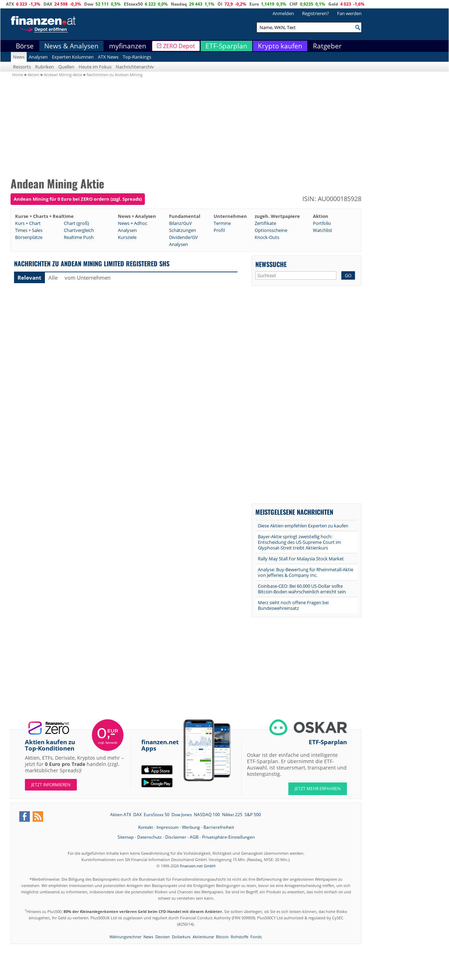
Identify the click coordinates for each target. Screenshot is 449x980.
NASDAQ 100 (207, 815)
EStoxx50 (133, 4)
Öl (220, 4)
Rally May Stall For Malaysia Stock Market (301, 559)
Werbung (191, 827)
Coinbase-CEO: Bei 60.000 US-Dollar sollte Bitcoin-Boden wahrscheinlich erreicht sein (302, 589)
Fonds (256, 937)
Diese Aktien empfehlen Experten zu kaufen (303, 526)
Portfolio (322, 223)
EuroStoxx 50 (157, 815)
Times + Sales (29, 230)
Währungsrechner (125, 937)
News (19, 57)
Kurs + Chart (28, 223)
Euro (254, 4)
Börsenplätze (29, 237)
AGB (194, 837)
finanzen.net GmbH (198, 866)
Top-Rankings (137, 57)
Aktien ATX (121, 815)
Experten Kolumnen (73, 57)
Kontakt (146, 827)
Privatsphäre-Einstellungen (228, 837)
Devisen (163, 937)
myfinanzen (128, 46)
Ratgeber (327, 46)
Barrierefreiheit (219, 827)
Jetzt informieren (51, 785)
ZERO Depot (179, 46)
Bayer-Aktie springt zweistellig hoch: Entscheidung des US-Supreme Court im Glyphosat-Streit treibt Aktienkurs (299, 542)
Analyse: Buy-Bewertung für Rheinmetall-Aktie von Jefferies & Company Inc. (306, 572)
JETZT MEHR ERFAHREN (318, 789)
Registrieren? (316, 13)
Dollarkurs (181, 937)
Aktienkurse (203, 937)
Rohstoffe (240, 937)
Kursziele (127, 237)
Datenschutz (149, 837)
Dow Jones (182, 815)
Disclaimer (176, 837)
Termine (222, 223)
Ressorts (22, 67)
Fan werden (349, 13)
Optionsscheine (271, 230)
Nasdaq (179, 4)
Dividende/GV (183, 237)
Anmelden (283, 13)
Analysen (38, 57)
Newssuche (271, 264)
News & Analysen (71, 46)
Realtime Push (79, 237)
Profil (219, 230)
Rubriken (45, 67)
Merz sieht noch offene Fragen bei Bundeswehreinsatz (293, 605)
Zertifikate (265, 223)
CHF (294, 4)
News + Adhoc (133, 223)
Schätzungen (183, 230)
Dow (89, 4)
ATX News (108, 57)
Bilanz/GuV (180, 223)
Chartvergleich (79, 230)
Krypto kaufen (280, 46)
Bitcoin (222, 937)
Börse (25, 46)
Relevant (29, 278)
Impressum (167, 827)
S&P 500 (253, 815)
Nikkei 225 (232, 815)
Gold (333, 4)
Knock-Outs (267, 237)
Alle (53, 278)
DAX (48, 4)
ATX (10, 4)
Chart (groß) (76, 223)
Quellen (66, 67)
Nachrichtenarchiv (135, 67)
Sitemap (126, 837)
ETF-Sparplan (226, 46)
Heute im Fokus (95, 67)
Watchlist (323, 230)
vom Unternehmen (88, 278)
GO (348, 275)
